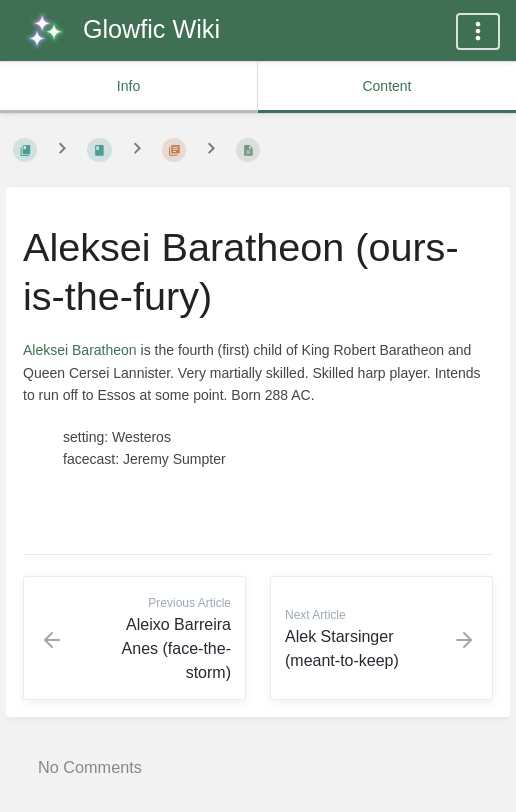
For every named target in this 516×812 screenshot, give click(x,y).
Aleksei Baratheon (80, 350)
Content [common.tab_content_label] (386, 86)
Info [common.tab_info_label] (128, 86)
